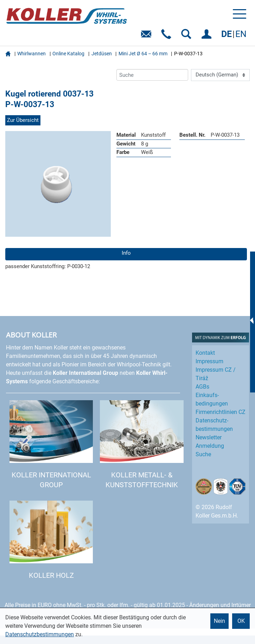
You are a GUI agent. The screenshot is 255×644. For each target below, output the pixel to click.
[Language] (220, 75)
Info (126, 253)
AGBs (202, 387)
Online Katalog (68, 54)
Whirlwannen (31, 54)
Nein (219, 621)
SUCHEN (188, 36)
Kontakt (205, 353)
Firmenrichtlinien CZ (221, 412)
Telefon (168, 36)
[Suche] (152, 75)
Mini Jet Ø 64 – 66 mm (143, 54)
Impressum (209, 361)
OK (241, 621)
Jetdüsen (102, 54)
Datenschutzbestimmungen (40, 634)
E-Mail (148, 36)
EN (241, 34)
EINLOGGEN (208, 36)
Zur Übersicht (23, 120)
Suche (203, 454)
